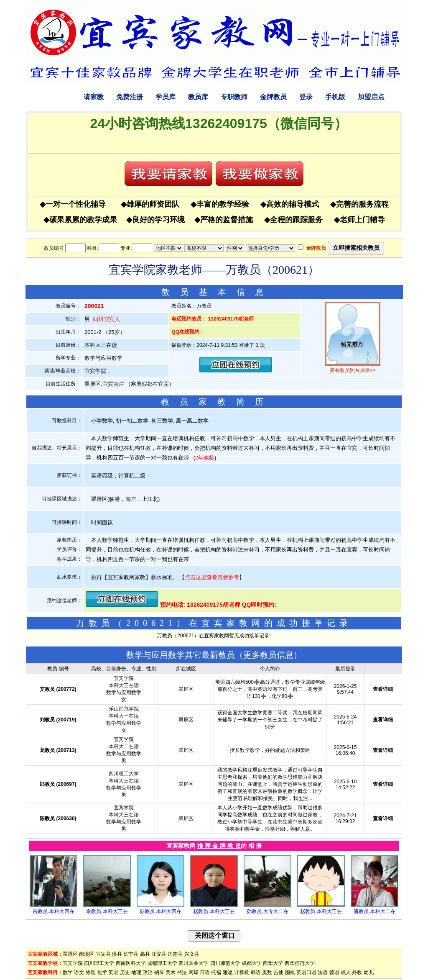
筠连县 (175, 954)
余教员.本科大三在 (107, 911)
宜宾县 (103, 954)
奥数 (267, 972)
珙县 (117, 954)
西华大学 (273, 963)
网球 (194, 972)
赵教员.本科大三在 (214, 911)
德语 (334, 972)
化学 (102, 972)
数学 (68, 972)
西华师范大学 (300, 963)
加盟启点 (371, 97)
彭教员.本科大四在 (160, 911)
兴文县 (192, 954)
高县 (145, 954)
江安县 (159, 954)
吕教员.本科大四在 (53, 911)
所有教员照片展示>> (353, 370)
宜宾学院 (73, 963)
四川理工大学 (99, 963)
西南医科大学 (131, 963)
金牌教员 (273, 97)
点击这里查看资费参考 (212, 577)
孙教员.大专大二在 (267, 911)
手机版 (335, 97)
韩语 (256, 972)
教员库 (198, 97)
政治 (148, 972)
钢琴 (159, 972)
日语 (205, 972)
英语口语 (306, 972)
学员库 (166, 97)
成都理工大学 (162, 963)
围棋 (290, 972)
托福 (216, 972)
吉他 (278, 972)
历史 (125, 972)
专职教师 (234, 97)
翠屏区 (70, 954)
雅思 (228, 972)
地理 (136, 972)
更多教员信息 (268, 655)
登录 (306, 97)
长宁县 (131, 954)
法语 (323, 972)
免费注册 (130, 97)
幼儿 (369, 972)
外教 (357, 972)
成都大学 (252, 963)
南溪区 (87, 954)
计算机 (242, 972)
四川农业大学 (194, 963)
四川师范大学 (225, 963)
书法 (182, 972)
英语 (113, 972)
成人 (346, 972)
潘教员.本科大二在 (374, 911)
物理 (91, 972)
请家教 (94, 97)
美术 (171, 972)
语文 (79, 972)
